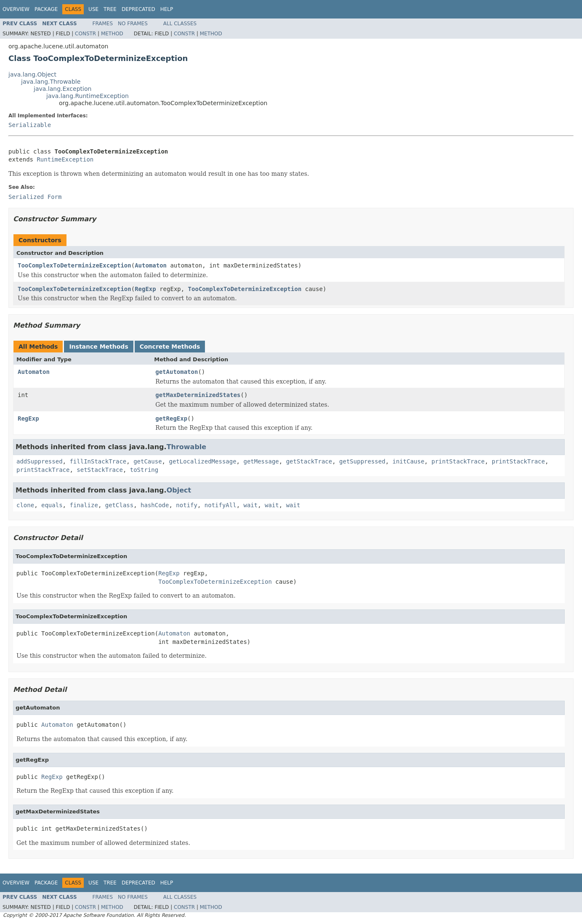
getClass (119, 505)
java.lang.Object (32, 74)
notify (187, 505)
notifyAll (221, 505)
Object (179, 490)
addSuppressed (40, 461)
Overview (16, 9)
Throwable (187, 447)
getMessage (261, 461)
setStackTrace (100, 470)
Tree (110, 9)
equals (52, 505)
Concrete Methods (170, 347)
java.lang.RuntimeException (88, 96)
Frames (103, 24)
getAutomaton (177, 372)
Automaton (151, 265)
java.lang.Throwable (51, 82)
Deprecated (138, 9)
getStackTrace (309, 461)
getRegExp (171, 418)
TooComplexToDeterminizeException (74, 265)
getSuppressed (362, 461)
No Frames (133, 24)
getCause (147, 461)
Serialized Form (35, 197)
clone (25, 505)
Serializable (30, 125)
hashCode (155, 505)
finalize (84, 505)
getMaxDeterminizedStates (198, 395)
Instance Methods (98, 347)
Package (46, 9)
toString (144, 470)
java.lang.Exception (62, 89)
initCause (409, 461)
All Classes (180, 24)
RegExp (145, 289)
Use (93, 9)
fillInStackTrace (98, 461)
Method (112, 34)
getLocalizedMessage (202, 461)
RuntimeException (65, 159)
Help (167, 9)
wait (251, 505)
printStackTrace (458, 461)
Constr (85, 34)
